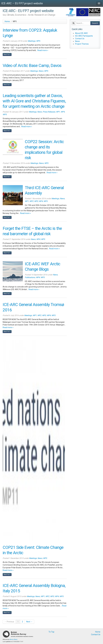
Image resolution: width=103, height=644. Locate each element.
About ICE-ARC (81, 33)
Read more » (43, 50)
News (41, 71)
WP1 (58, 112)
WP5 (38, 41)
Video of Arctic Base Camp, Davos (32, 66)
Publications (30, 277)
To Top (51, 632)
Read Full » (7, 54)
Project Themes (82, 44)
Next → (29, 622)
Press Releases (49, 112)
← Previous (9, 622)
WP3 (36, 201)
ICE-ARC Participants (84, 36)
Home (7, 21)
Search (95, 23)
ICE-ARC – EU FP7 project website (22, 3)
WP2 (31, 201)
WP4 (63, 112)
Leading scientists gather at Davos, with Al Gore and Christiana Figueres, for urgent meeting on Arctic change (34, 101)
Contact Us (80, 39)
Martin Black (13, 639)
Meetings (32, 41)
